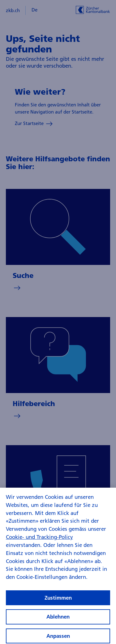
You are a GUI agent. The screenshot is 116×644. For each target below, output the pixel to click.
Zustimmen (58, 602)
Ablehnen (58, 621)
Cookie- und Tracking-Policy (39, 541)
